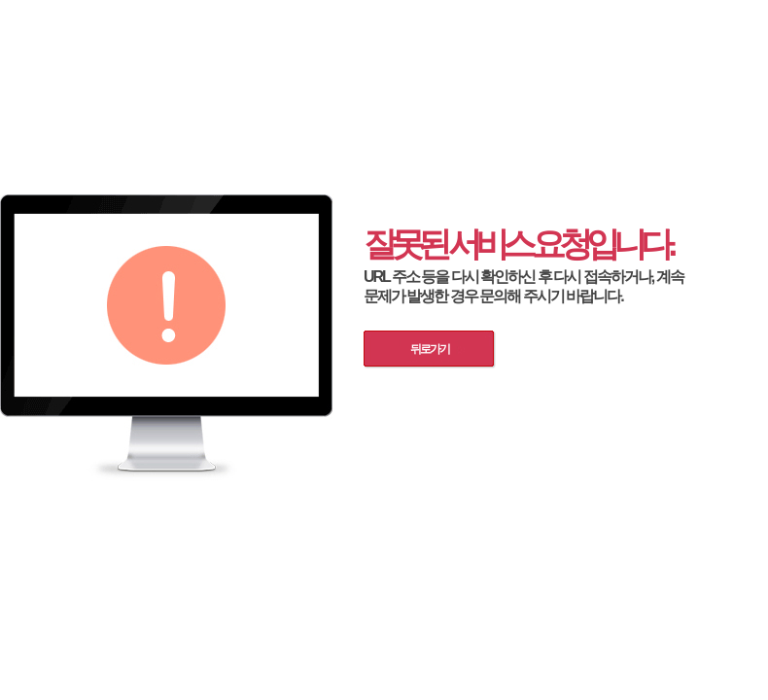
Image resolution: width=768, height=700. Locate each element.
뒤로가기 (430, 349)
